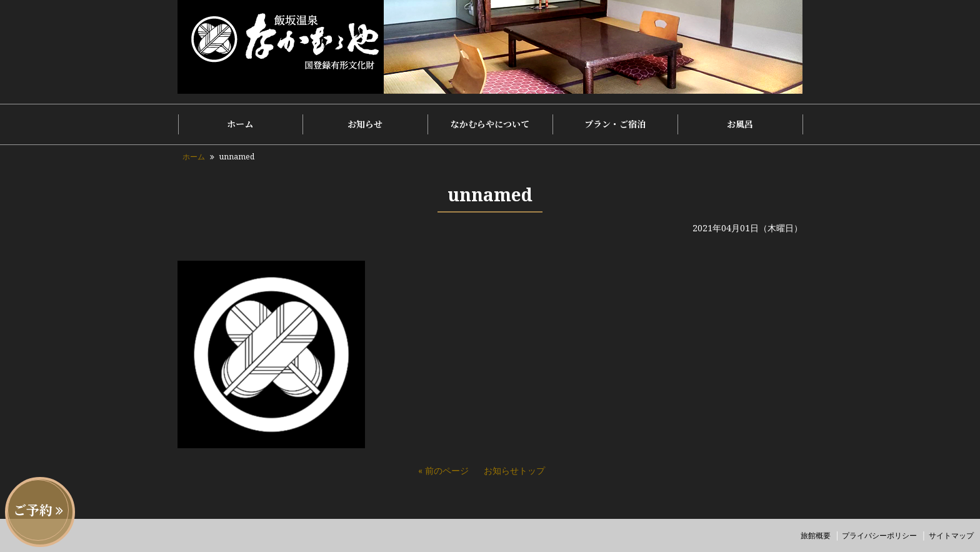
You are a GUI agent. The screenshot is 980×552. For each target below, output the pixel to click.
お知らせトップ (514, 470)
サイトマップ (951, 535)
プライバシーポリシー (879, 535)
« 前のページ (443, 470)
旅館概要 (816, 535)
